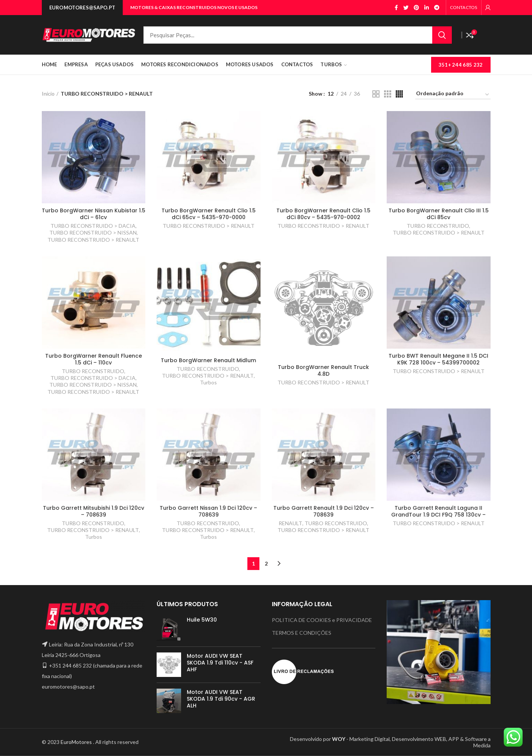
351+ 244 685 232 (461, 65)
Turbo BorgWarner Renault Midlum (208, 360)
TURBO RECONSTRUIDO (438, 226)
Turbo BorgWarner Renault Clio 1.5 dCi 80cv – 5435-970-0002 (323, 214)
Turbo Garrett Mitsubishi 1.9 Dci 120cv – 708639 (94, 511)
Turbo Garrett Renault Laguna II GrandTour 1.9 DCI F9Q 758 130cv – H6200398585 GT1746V (438, 515)
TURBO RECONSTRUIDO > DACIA (93, 226)
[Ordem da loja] (453, 95)
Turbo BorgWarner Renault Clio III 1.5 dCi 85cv (439, 214)
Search (442, 35)
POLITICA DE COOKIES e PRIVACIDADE (322, 620)
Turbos (208, 382)
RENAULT (290, 523)
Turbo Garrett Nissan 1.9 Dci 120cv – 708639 (208, 511)
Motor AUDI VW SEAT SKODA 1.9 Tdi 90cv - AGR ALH (221, 699)
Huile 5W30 (202, 620)
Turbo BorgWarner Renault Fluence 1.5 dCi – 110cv (94, 359)
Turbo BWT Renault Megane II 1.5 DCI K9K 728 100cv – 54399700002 (438, 359)
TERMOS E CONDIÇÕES (302, 633)
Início (48, 94)
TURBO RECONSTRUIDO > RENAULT (93, 240)
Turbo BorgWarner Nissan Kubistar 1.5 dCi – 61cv (94, 214)
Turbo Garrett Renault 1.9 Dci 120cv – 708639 (324, 511)
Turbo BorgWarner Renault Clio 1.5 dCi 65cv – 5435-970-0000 (209, 214)
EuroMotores (77, 742)
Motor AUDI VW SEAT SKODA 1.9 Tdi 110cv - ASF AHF (220, 663)
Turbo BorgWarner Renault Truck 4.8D (323, 370)
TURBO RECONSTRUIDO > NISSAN (93, 232)
